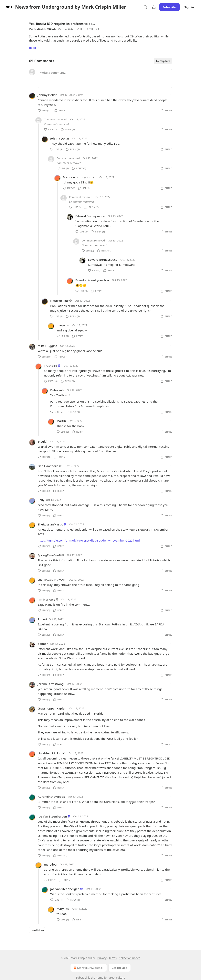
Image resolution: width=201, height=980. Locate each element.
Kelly (41, 500)
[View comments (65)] (90, 29)
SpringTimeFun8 (49, 555)
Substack (82, 978)
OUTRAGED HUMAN (52, 580)
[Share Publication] (154, 7)
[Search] (145, 7)
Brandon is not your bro (79, 177)
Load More (37, 930)
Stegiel (42, 441)
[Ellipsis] (170, 95)
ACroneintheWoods (51, 797)
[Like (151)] (80, 29)
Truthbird (51, 366)
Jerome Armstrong (51, 684)
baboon (43, 644)
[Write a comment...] (105, 78)
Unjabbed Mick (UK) (52, 753)
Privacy (102, 958)
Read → (34, 48)
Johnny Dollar (47, 95)
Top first (163, 61)
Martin (61, 421)
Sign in (189, 7)
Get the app (120, 968)
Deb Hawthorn (48, 466)
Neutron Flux (59, 301)
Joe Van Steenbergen (52, 816)
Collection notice (129, 958)
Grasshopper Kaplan (52, 708)
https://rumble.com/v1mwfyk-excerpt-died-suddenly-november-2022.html (89, 540)
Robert (42, 619)
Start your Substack (88, 968)
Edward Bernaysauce (90, 216)
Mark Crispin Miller (42, 29)
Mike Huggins (47, 346)
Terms (113, 958)
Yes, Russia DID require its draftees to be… (62, 24)
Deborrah (57, 390)
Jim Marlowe (46, 599)
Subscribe (169, 7)
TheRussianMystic (50, 524)
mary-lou (63, 325)
